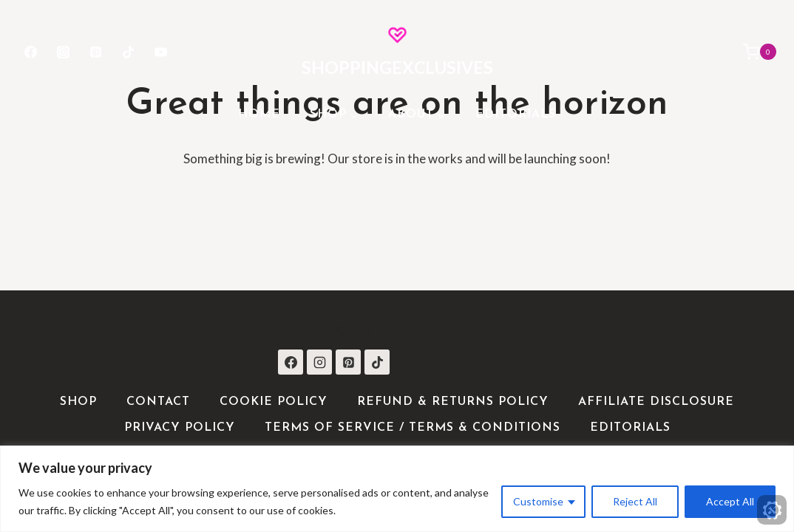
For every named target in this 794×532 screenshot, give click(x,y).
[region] (397, 489)
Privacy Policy (180, 428)
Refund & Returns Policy (453, 402)
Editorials (516, 115)
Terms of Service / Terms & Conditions (413, 428)
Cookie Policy (274, 402)
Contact (158, 402)
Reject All (635, 501)
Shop (78, 402)
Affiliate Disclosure (656, 402)
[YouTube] (161, 52)
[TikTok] (129, 52)
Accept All (730, 501)
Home (259, 115)
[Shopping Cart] (752, 52)
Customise (538, 501)
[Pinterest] (95, 52)
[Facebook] (30, 52)
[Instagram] (63, 52)
